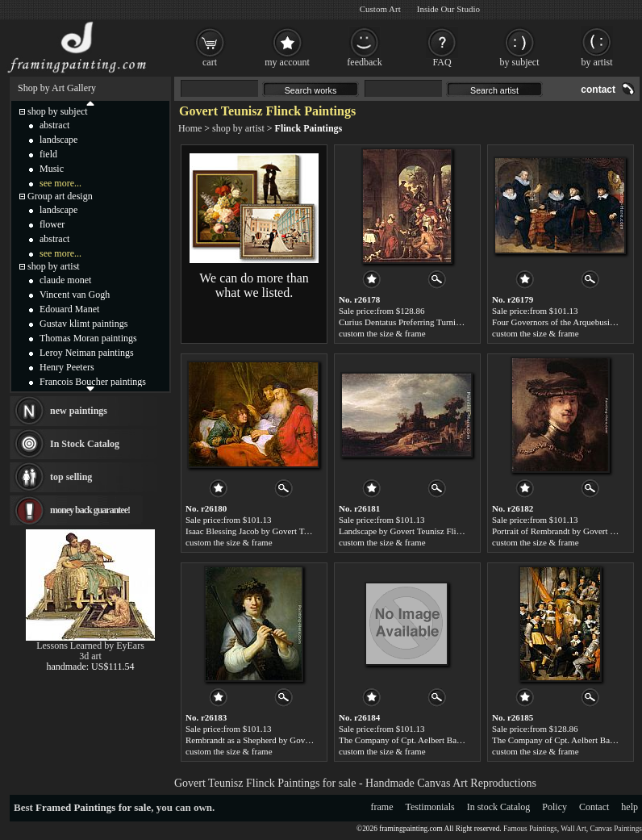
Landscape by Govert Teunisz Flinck (404, 531)
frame (382, 807)
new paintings (79, 411)
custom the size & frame (382, 333)
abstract (54, 125)
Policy (554, 807)
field (48, 154)
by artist (597, 62)
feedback (364, 62)
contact (598, 90)
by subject (520, 62)
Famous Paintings (530, 829)
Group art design (60, 196)
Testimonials (430, 807)
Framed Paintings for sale (93, 807)
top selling (71, 477)
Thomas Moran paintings (88, 338)
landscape (58, 140)
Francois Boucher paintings (93, 382)
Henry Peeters (67, 367)
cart (210, 62)
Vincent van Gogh (75, 295)
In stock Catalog (499, 807)
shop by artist (238, 128)
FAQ (442, 62)
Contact (594, 807)
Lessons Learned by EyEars (90, 646)
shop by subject (58, 111)
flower (52, 224)
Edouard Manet (69, 309)
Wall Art (573, 829)
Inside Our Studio (448, 9)
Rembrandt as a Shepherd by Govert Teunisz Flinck (277, 740)
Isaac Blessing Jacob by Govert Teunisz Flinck (269, 531)
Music (52, 169)
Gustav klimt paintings (83, 324)
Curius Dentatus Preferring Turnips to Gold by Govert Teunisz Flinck (462, 322)
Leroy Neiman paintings (87, 353)
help (629, 807)
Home (190, 128)
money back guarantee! (90, 510)
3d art (90, 656)
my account (287, 62)
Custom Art (380, 9)
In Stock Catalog (85, 444)
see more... (60, 183)
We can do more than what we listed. (254, 285)
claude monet (65, 280)
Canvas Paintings (616, 829)
